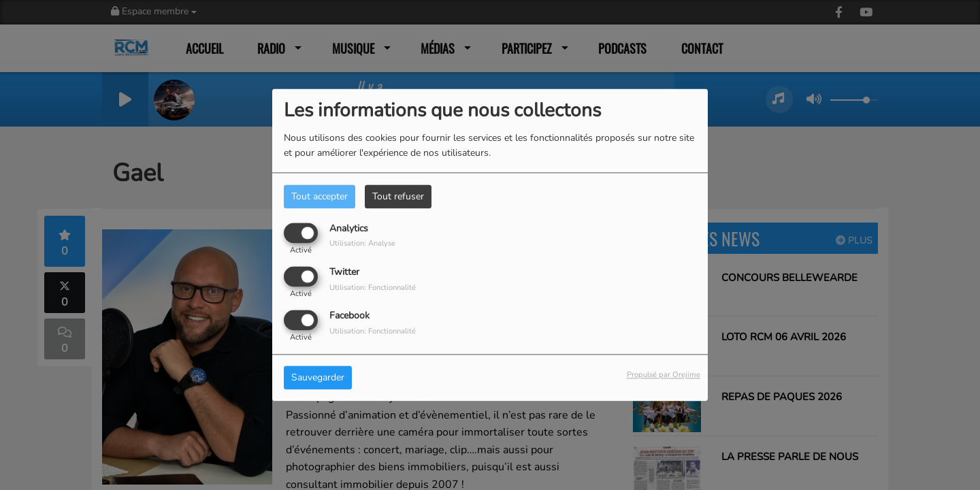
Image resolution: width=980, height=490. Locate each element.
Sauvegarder (318, 378)
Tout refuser (398, 196)
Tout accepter (320, 196)
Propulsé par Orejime (664, 375)
